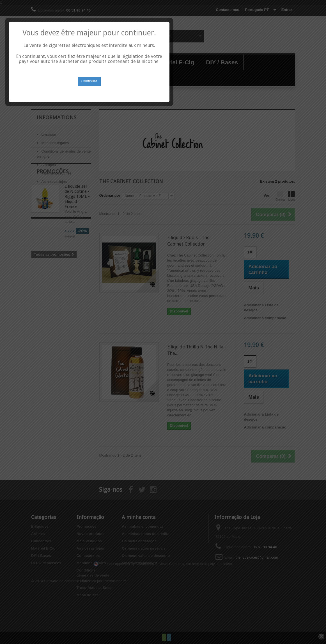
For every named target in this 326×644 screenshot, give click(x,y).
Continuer (163, 335)
